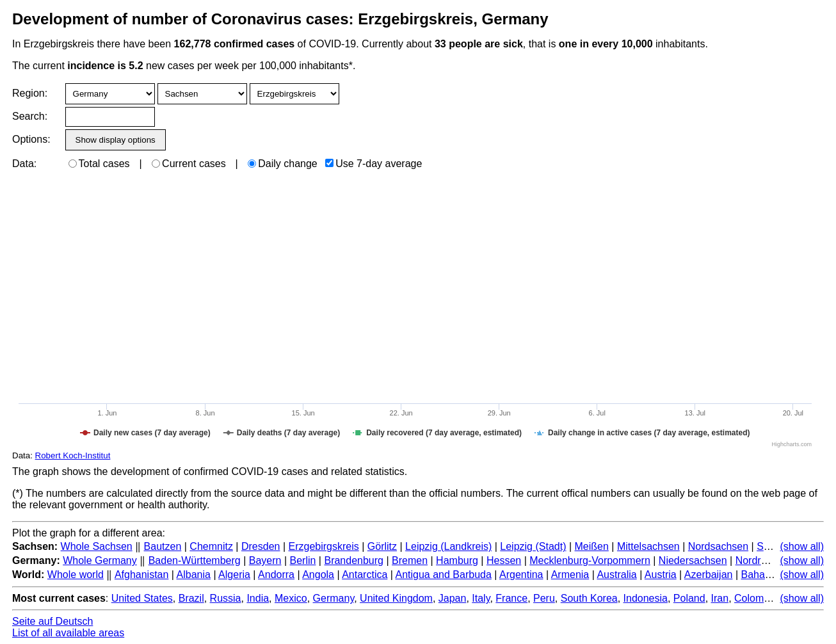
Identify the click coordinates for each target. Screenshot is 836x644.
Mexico (291, 598)
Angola (318, 575)
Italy (481, 598)
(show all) (802, 546)
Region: (30, 93)
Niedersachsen (693, 560)
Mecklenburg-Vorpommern (590, 560)
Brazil (191, 598)
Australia (616, 575)
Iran (720, 598)
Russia (226, 598)
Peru (544, 598)
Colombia (756, 598)
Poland (689, 598)
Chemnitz (211, 546)
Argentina (521, 575)
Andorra (276, 575)
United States (142, 598)
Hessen (504, 560)
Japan (453, 598)
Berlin (303, 560)
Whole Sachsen (97, 546)
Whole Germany (100, 560)
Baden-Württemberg (195, 560)
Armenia (570, 575)
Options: (31, 139)
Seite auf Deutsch (52, 621)
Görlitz (382, 546)
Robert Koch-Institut (73, 455)
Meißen (592, 546)
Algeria (234, 575)
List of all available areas (68, 633)
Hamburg (457, 560)
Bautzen (163, 546)
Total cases (99, 164)
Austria (661, 575)
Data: (24, 164)
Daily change (283, 164)
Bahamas (762, 575)
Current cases (189, 164)
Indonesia (646, 598)
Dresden (261, 546)
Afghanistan (142, 575)
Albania (194, 575)
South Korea (589, 598)
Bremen (410, 560)
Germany (334, 598)
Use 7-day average (374, 164)
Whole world (76, 575)
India (258, 598)
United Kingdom (396, 598)
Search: (30, 116)
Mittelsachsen (648, 546)
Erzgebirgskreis (323, 546)
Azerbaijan (709, 575)
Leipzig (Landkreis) (448, 546)
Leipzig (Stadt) (533, 546)
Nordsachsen (718, 546)
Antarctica (365, 575)
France (511, 598)
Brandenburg (354, 560)
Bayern (265, 560)
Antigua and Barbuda (444, 575)
